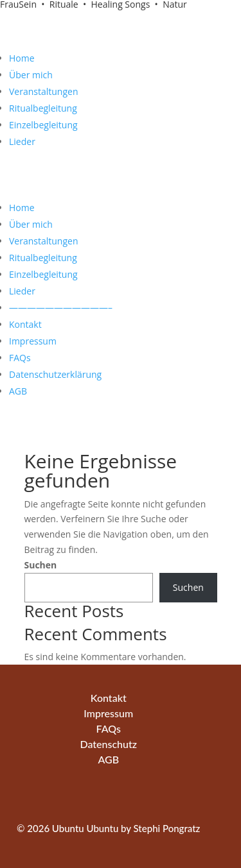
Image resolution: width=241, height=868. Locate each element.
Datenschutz (108, 744)
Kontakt (25, 324)
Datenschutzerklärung (55, 374)
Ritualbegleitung (43, 108)
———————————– (61, 308)
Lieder (22, 141)
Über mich (31, 75)
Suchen (41, 565)
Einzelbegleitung (43, 125)
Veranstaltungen (43, 91)
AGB (18, 391)
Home (22, 58)
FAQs (20, 358)
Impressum (33, 341)
